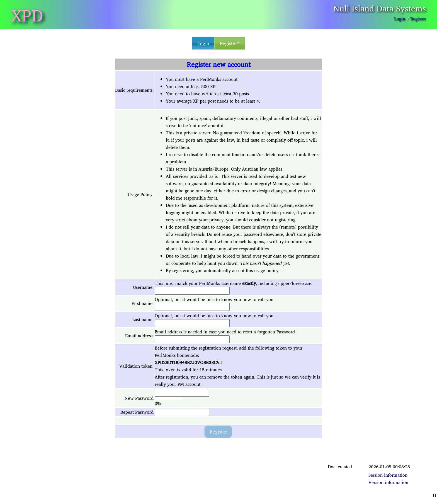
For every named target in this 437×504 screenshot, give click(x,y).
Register (418, 19)
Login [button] (203, 43)
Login (400, 19)
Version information (388, 482)
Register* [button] (230, 43)
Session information (388, 475)
